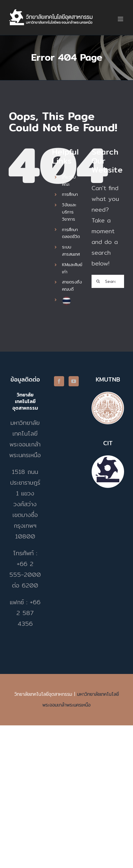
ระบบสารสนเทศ (71, 251)
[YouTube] (74, 381)
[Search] (98, 281)
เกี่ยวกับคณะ (69, 181)
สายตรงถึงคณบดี (72, 286)
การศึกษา (70, 194)
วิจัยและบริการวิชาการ (69, 212)
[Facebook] (59, 381)
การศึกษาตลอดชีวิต (71, 233)
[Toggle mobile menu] (121, 19)
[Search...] (108, 281)
